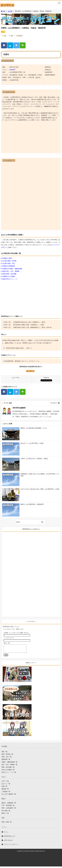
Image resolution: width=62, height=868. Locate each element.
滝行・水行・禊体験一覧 (9, 766)
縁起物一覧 (5, 790)
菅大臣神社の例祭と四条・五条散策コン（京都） (29, 325)
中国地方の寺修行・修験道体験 (12, 269)
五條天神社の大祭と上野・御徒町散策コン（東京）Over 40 (32, 327)
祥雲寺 (12, 70)
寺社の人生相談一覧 (8, 771)
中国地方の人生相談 (8, 276)
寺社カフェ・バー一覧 (9, 774)
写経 (5, 36)
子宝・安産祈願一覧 (8, 807)
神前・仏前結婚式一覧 (9, 809)
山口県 (10, 11)
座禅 (12, 36)
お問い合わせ (8, 842)
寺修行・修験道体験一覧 (9, 763)
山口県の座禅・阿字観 (9, 261)
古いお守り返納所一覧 (9, 796)
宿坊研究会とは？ (10, 838)
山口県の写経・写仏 (8, 263)
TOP (3, 11)
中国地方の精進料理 (8, 266)
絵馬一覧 (4, 788)
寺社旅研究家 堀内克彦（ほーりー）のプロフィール (22, 361)
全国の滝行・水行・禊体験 (11, 271)
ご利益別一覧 (6, 793)
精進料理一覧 (6, 761)
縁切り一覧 (5, 815)
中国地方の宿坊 (7, 258)
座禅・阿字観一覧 (7, 756)
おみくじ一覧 (6, 785)
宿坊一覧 (4, 753)
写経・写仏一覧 (7, 758)
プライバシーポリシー (11, 846)
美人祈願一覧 (6, 812)
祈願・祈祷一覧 (7, 823)
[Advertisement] (31, 138)
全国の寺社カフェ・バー (10, 279)
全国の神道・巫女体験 (9, 274)
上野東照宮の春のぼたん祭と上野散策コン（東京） (30, 322)
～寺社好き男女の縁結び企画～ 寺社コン (18, 348)
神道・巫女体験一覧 (8, 769)
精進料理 (20, 36)
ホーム (6, 833)
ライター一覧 (55, 403)
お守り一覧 (5, 783)
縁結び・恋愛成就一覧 (9, 804)
